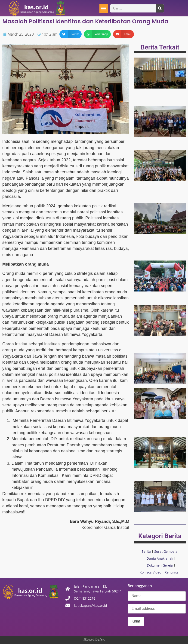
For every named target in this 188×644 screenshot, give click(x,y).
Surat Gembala (166, 551)
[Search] (160, 8)
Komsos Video (150, 572)
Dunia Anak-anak (160, 558)
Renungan (173, 572)
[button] (104, 8)
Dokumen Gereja (160, 565)
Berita (146, 551)
